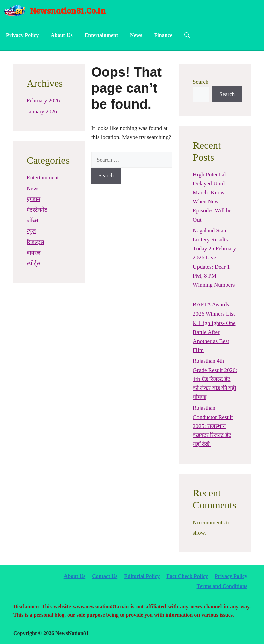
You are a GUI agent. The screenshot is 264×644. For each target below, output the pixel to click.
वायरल (34, 253)
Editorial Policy (142, 576)
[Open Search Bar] (187, 35)
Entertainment (101, 35)
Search (201, 82)
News (136, 35)
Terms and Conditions (222, 586)
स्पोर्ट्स (34, 264)
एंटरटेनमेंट (37, 210)
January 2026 (42, 111)
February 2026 (43, 101)
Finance (163, 35)
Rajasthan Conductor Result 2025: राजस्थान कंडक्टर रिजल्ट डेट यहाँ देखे (213, 426)
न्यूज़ (31, 231)
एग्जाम (34, 199)
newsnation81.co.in (68, 10)
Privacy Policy (22, 35)
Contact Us (105, 576)
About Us (61, 35)
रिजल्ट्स (35, 242)
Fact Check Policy (187, 576)
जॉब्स (32, 221)
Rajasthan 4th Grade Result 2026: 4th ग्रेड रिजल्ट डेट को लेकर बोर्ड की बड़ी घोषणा (215, 379)
